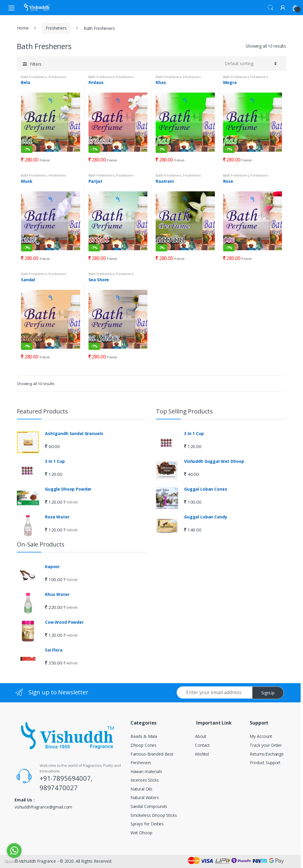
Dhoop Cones (144, 745)
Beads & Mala (144, 736)
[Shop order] (251, 64)
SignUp (268, 693)
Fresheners (56, 28)
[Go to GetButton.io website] (14, 862)
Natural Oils (141, 789)
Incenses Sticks (145, 780)
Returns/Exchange (267, 754)
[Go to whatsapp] (14, 851)
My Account (261, 736)
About (201, 736)
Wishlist (202, 754)
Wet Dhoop (141, 833)
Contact (202, 745)
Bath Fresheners (34, 77)
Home (23, 28)
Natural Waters (145, 797)
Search (270, 8)
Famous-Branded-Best (152, 754)
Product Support (265, 763)
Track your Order (266, 745)
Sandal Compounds (149, 806)
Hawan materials (146, 771)
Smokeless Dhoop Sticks (154, 815)
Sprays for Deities (147, 824)
